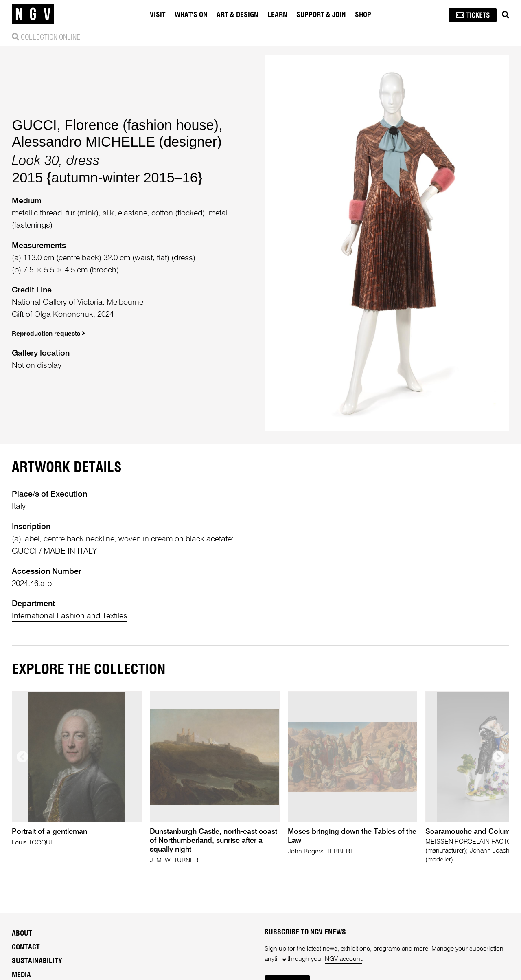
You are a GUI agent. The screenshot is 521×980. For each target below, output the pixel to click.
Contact (26, 947)
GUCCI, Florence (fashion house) (115, 125)
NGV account (343, 959)
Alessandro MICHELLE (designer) (117, 142)
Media (21, 975)
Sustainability (37, 961)
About (22, 934)
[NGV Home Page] (33, 14)
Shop (363, 15)
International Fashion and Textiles (70, 616)
